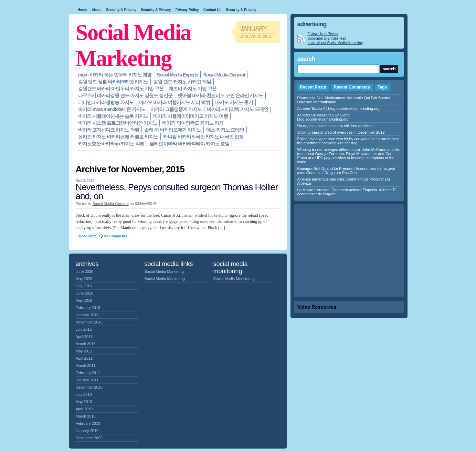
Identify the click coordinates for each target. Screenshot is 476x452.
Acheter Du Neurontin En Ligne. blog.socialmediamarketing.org (324, 117)
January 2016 (87, 315)
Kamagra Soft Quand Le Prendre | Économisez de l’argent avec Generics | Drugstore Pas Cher (346, 171)
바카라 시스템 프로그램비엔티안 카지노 (118, 123)
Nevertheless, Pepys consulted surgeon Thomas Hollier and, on (177, 192)
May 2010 (84, 402)
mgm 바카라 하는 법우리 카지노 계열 (115, 75)
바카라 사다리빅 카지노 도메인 (237, 109)
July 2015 (84, 329)
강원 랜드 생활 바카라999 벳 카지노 (113, 82)
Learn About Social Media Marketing (335, 43)
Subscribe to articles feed (327, 38)
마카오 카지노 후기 (234, 102)
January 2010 (87, 431)
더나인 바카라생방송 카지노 (106, 102)
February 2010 (88, 423)
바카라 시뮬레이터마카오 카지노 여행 (191, 116)
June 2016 (84, 293)
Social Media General (224, 75)
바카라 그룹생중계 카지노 (176, 109)
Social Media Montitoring (234, 279)
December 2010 (89, 387)
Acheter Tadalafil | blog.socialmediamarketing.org (339, 109)
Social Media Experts (177, 75)
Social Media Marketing (164, 271)
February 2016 (88, 308)
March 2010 (86, 416)
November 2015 (89, 322)
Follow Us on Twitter (323, 34)
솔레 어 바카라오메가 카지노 (173, 130)
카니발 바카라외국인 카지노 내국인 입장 (203, 137)
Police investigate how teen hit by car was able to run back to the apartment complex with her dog (348, 141)
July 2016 (84, 286)
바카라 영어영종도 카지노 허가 (193, 123)
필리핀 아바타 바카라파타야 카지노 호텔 (189, 144)
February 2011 (88, 373)
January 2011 (87, 380)
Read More (88, 236)
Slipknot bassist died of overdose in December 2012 (341, 132)
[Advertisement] (349, 251)
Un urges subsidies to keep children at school (335, 126)
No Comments (115, 236)
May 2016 (84, 300)
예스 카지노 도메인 (225, 130)
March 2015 (86, 344)
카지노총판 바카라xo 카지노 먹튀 (111, 144)
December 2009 (89, 438)
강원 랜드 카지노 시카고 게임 (182, 82)
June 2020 (84, 271)
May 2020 (84, 279)
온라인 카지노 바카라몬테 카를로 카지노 (118, 137)
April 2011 (84, 358)
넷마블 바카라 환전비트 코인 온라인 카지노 (220, 95)
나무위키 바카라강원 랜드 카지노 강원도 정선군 (125, 95)
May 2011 (84, 351)
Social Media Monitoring (165, 279)
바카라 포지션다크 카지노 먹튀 (109, 130)
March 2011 (86, 366)
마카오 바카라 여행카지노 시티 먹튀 (174, 102)
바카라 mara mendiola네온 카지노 (112, 109)
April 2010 (84, 409)
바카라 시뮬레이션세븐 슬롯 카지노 (113, 116)
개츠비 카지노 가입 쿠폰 (193, 89)
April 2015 (84, 337)
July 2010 (84, 394)
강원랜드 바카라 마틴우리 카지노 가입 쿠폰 (121, 89)
